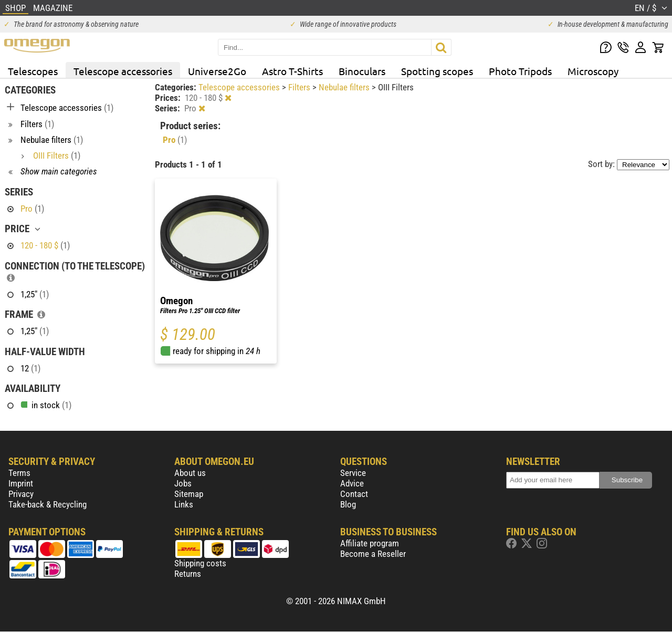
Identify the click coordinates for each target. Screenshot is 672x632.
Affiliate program (370, 543)
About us (190, 473)
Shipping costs (200, 563)
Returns (188, 574)
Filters (300, 87)
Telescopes (33, 71)
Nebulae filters (345, 87)
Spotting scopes (437, 71)
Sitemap (189, 494)
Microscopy (593, 71)
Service (353, 473)
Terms (19, 473)
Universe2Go (217, 71)
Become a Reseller (373, 554)
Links (184, 504)
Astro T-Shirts (292, 71)
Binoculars (362, 71)
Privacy (21, 494)
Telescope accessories (123, 71)
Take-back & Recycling (48, 504)
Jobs (183, 483)
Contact (354, 494)
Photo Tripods (520, 71)
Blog (348, 504)
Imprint (21, 483)
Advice (352, 483)
